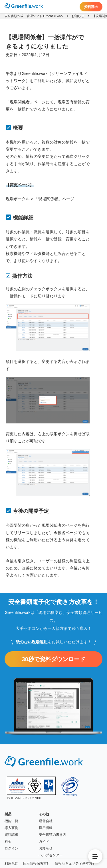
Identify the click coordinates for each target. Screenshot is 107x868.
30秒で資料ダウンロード (53, 659)
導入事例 (11, 828)
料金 (8, 842)
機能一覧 (11, 821)
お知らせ (46, 848)
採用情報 (46, 828)
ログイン (11, 848)
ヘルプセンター (51, 855)
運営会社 (46, 821)
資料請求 (91, 7)
